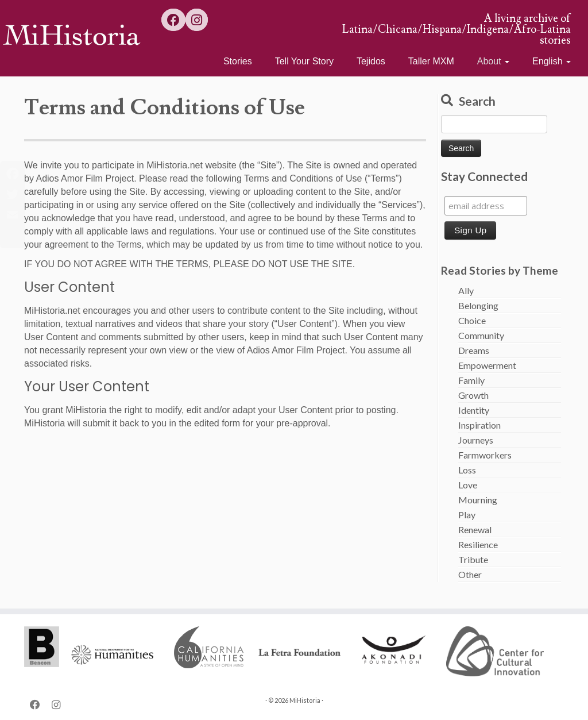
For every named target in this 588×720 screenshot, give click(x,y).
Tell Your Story (304, 61)
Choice (472, 320)
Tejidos (371, 61)
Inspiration (479, 425)
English (552, 61)
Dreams (474, 350)
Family (471, 380)
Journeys (476, 440)
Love (468, 485)
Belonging (478, 305)
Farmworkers (485, 455)
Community (481, 335)
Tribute (473, 559)
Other (470, 574)
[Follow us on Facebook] (173, 20)
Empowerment (487, 365)
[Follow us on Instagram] (197, 20)
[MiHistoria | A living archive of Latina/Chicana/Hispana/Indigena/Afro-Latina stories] (69, 34)
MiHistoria (305, 700)
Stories (238, 61)
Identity (474, 410)
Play (467, 515)
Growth (473, 395)
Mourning (478, 500)
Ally (466, 290)
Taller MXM (431, 61)
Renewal (475, 530)
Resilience (478, 544)
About (493, 61)
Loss (467, 470)
